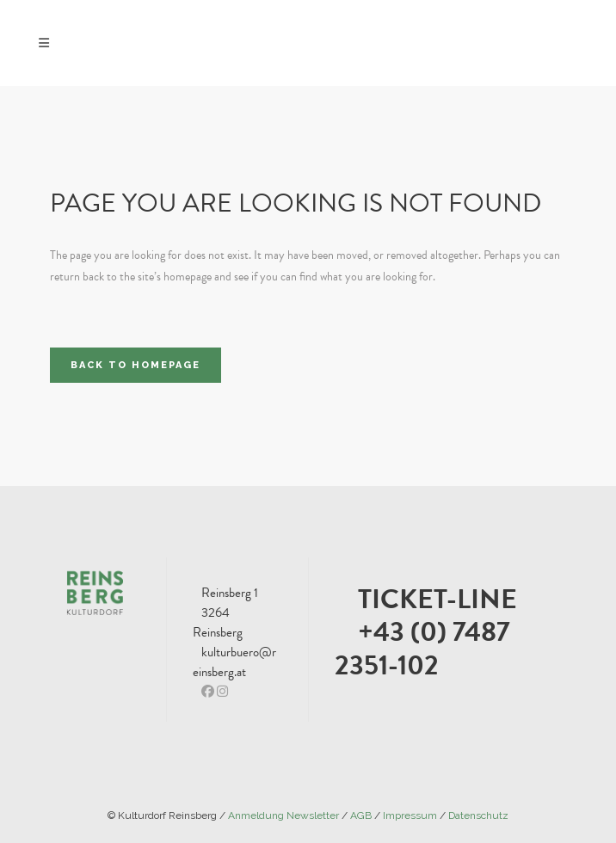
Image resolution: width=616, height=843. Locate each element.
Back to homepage (136, 365)
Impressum (410, 815)
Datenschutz (478, 815)
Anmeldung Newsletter (283, 815)
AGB (361, 815)
